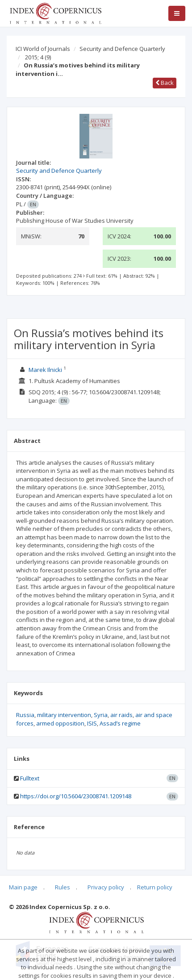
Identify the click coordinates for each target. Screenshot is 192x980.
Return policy (155, 887)
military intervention (64, 715)
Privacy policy (106, 887)
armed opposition (60, 723)
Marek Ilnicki (45, 370)
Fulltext (30, 778)
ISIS (92, 723)
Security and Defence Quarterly (122, 49)
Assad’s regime (120, 723)
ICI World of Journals (43, 49)
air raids (121, 715)
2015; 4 (38, 57)
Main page (23, 887)
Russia (25, 715)
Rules (63, 887)
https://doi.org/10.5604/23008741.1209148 (76, 796)
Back (165, 83)
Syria (101, 715)
